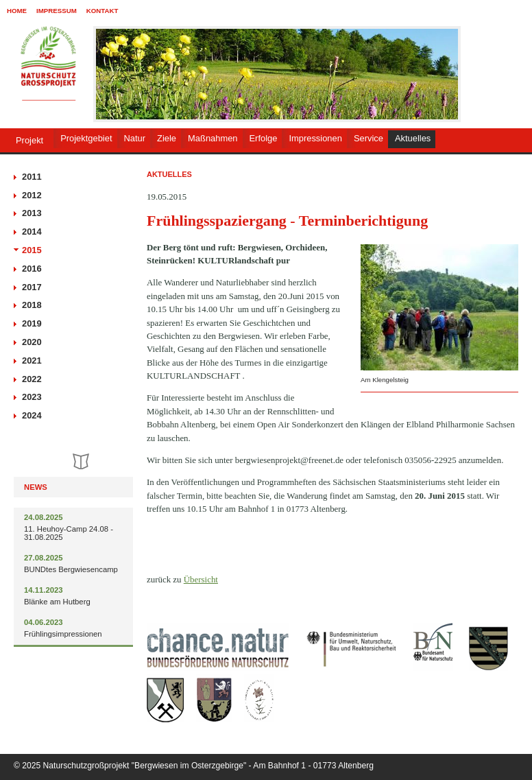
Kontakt (102, 11)
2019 (32, 323)
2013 (32, 213)
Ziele (167, 138)
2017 (32, 287)
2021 (32, 361)
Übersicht (201, 579)
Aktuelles (413, 138)
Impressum (57, 11)
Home (17, 11)
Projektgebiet (86, 138)
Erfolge (264, 138)
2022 (32, 379)
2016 (32, 269)
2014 (32, 232)
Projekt (29, 140)
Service (368, 138)
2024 (32, 415)
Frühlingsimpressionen (63, 634)
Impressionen (315, 138)
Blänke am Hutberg (57, 602)
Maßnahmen (213, 138)
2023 (32, 397)
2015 (32, 250)
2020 (32, 342)
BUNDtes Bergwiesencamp (71, 569)
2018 (32, 305)
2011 (32, 177)
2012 (32, 195)
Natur (135, 138)
